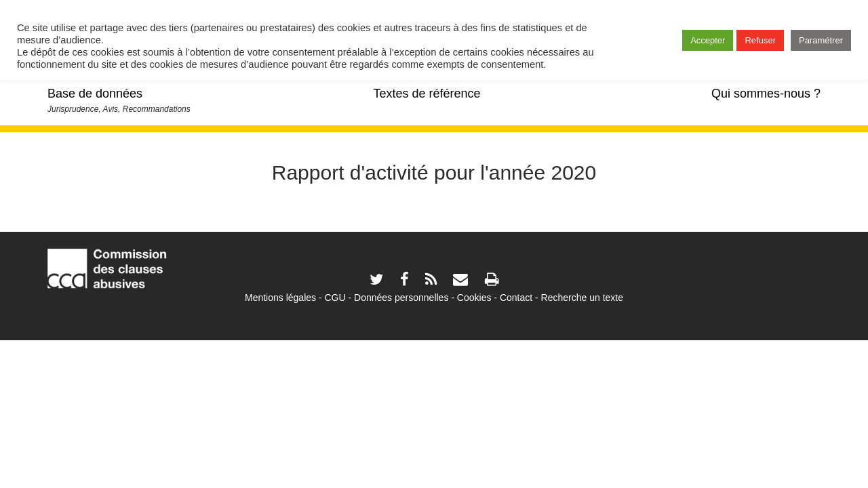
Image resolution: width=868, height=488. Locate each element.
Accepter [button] (708, 40)
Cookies (474, 298)
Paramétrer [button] (821, 40)
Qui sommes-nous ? (766, 94)
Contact (516, 298)
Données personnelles (401, 298)
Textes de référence (427, 94)
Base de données (95, 94)
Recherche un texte (582, 298)
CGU (335, 298)
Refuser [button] (760, 40)
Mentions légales (280, 298)
